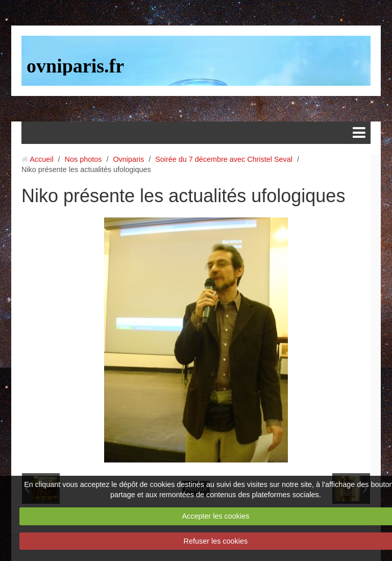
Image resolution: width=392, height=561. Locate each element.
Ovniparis (128, 159)
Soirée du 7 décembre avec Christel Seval (224, 159)
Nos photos (83, 159)
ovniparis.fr (75, 66)
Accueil (41, 159)
